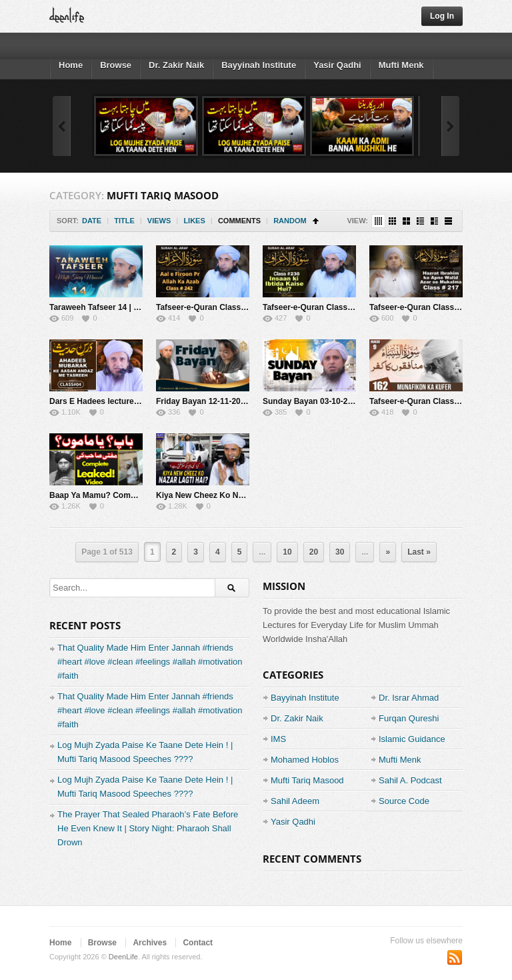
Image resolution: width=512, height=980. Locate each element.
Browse (116, 65)
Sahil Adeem (295, 801)
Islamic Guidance (412, 739)
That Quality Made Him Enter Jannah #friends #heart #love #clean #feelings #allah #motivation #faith (150, 662)
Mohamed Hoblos (305, 760)
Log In (442, 16)
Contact (198, 943)
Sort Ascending (316, 221)
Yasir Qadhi (337, 65)
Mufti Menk (401, 65)
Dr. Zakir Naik (176, 65)
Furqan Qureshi (409, 718)
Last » (419, 552)
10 (287, 552)
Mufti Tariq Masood (307, 780)
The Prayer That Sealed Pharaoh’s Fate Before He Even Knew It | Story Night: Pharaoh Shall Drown (148, 828)
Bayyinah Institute (259, 65)
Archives (150, 943)
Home (71, 65)
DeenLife (123, 957)
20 (314, 552)
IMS (278, 739)
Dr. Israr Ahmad (409, 698)
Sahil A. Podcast (410, 780)
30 (340, 552)
